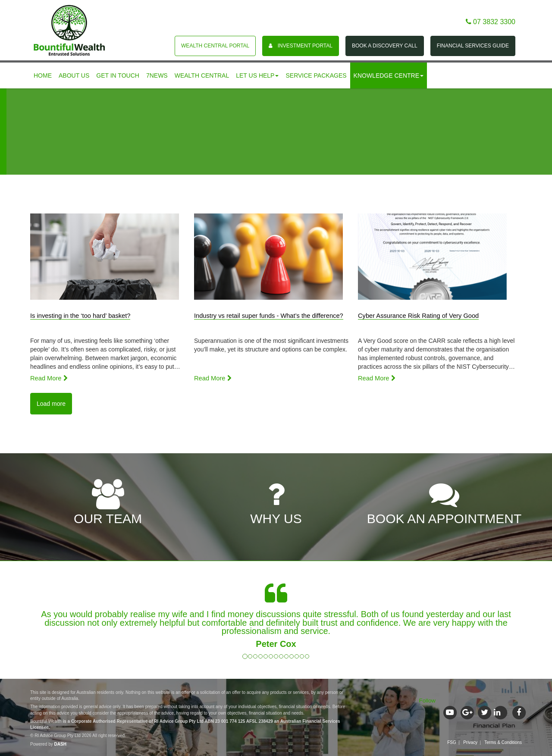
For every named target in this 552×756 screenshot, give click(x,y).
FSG (452, 742)
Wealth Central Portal (215, 46)
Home (43, 75)
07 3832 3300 (491, 22)
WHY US (276, 503)
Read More (49, 378)
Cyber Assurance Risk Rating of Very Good (418, 316)
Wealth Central (202, 75)
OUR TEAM (108, 503)
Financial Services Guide (473, 46)
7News (157, 75)
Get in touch (118, 75)
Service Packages (316, 75)
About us (74, 75)
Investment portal (301, 46)
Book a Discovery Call (385, 46)
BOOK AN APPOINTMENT (444, 503)
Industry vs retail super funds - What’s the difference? (269, 316)
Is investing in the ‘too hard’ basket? (80, 316)
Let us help (257, 75)
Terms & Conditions (503, 742)
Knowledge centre (389, 75)
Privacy (470, 742)
